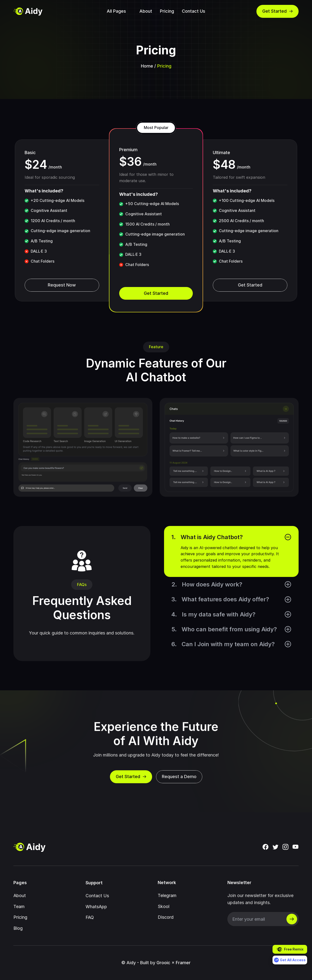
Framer (183, 971)
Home (147, 66)
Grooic (163, 971)
